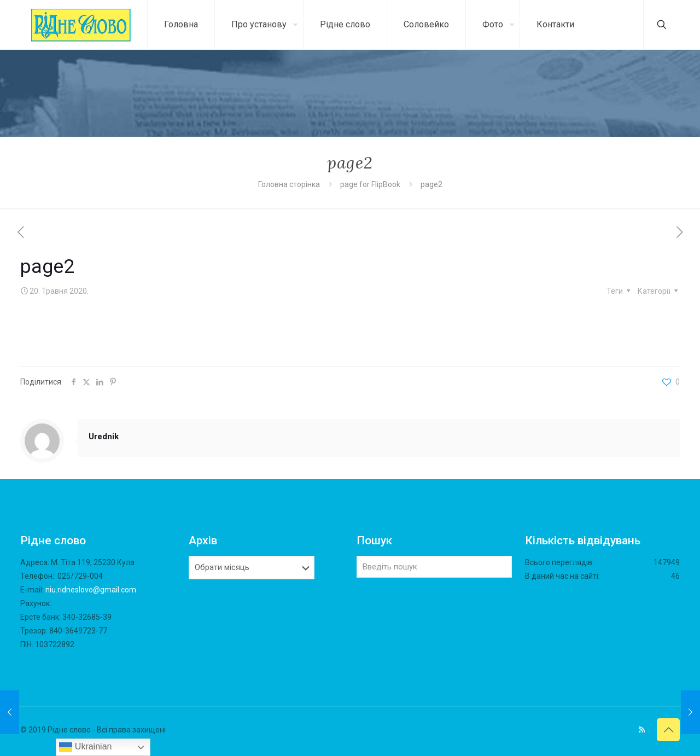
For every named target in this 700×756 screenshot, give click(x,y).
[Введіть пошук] (434, 567)
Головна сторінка (290, 184)
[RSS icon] (642, 730)
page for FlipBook (370, 184)
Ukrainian (85, 747)
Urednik (104, 437)
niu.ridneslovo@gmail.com (91, 590)
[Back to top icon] (668, 730)
